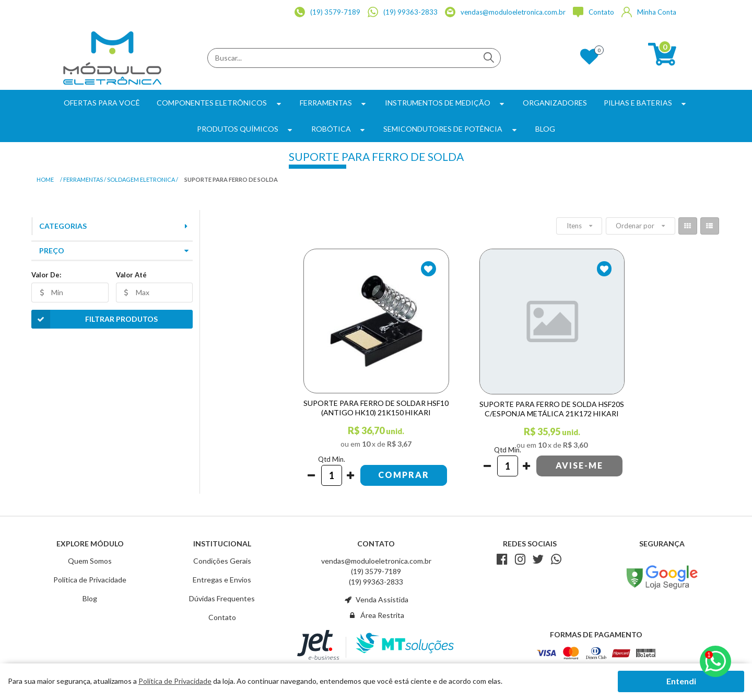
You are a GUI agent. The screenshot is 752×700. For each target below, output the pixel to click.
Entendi (681, 681)
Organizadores (555, 103)
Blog (90, 598)
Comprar (404, 475)
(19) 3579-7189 (376, 571)
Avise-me (579, 465)
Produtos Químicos (246, 129)
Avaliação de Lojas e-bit (662, 559)
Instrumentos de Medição (446, 103)
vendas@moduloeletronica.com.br (376, 561)
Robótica (339, 129)
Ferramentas (334, 103)
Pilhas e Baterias (646, 103)
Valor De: (46, 275)
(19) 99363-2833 (376, 582)
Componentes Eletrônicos (220, 103)
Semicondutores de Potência (451, 129)
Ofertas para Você (102, 103)
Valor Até (131, 275)
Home (45, 179)
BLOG (545, 129)
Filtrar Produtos (95, 319)
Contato (222, 617)
